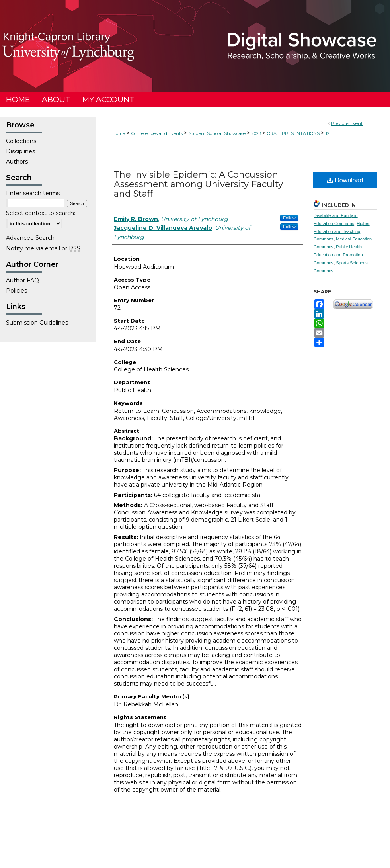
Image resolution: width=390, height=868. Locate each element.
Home (119, 133)
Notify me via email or (43, 248)
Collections (21, 141)
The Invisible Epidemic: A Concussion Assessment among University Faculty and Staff (198, 184)
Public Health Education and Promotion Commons (338, 255)
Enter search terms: (33, 193)
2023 (257, 133)
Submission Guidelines (37, 323)
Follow (289, 218)
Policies (17, 291)
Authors (17, 162)
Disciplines (20, 151)
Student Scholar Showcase (218, 133)
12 (328, 133)
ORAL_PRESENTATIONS (294, 133)
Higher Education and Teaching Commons (342, 231)
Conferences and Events (158, 133)
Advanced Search (30, 238)
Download (345, 180)
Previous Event (347, 123)
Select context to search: (41, 213)
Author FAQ (22, 280)
